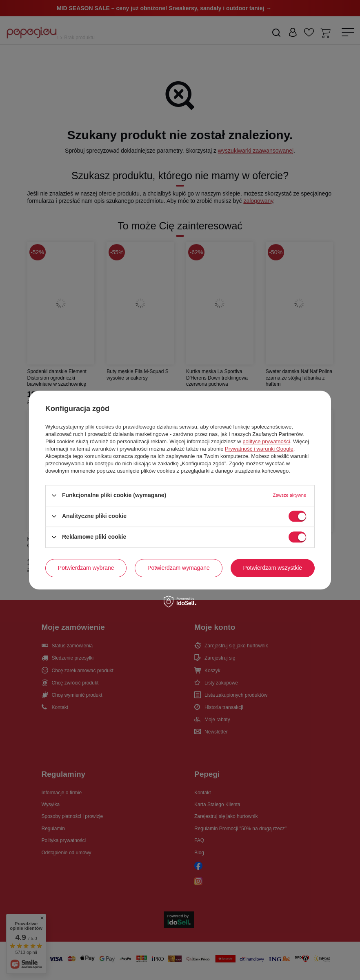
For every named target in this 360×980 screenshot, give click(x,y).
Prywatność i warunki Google (259, 449)
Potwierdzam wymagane (179, 568)
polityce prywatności (266, 441)
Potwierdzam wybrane (86, 568)
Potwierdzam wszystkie (272, 568)
